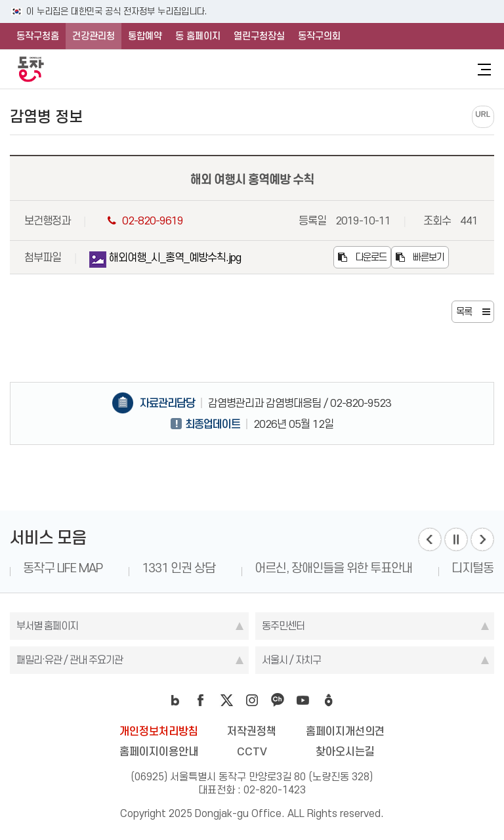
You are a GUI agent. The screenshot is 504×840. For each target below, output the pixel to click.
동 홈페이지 (198, 36)
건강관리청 (94, 36)
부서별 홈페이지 (47, 626)
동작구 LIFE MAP (63, 568)
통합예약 (145, 36)
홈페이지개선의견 (345, 731)
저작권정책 (252, 731)
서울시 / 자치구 (291, 660)
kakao (278, 700)
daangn (329, 700)
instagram (252, 700)
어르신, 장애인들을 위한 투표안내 (333, 568)
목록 (464, 312)
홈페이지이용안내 (159, 751)
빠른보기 (420, 257)
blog (175, 700)
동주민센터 (283, 626)
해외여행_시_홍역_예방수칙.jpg (165, 260)
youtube (303, 700)
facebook (201, 700)
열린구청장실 (259, 36)
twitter (226, 700)
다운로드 (362, 257)
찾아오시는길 (345, 751)
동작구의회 (319, 36)
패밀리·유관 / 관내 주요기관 (70, 660)
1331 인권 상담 (178, 568)
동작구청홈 (38, 36)
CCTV (252, 751)
